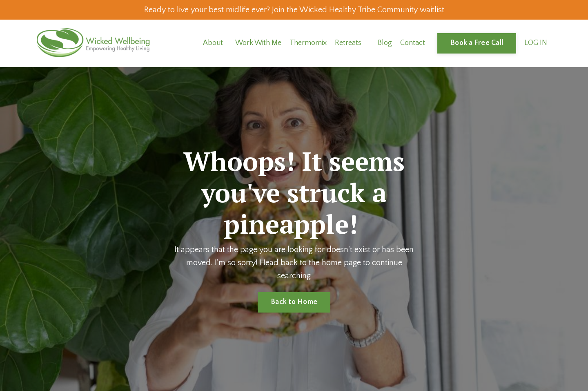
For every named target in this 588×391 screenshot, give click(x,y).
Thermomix (308, 43)
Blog (385, 43)
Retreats (348, 43)
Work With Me (258, 43)
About (213, 43)
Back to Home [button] (294, 302)
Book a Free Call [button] (477, 43)
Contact (413, 43)
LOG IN (536, 43)
